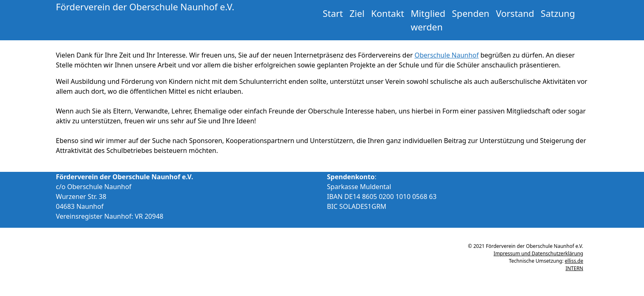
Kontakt (388, 13)
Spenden (470, 13)
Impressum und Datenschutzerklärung (538, 253)
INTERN (574, 268)
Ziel (357, 13)
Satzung (558, 13)
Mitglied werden (428, 20)
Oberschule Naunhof (446, 55)
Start (333, 13)
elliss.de (574, 261)
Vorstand (515, 13)
